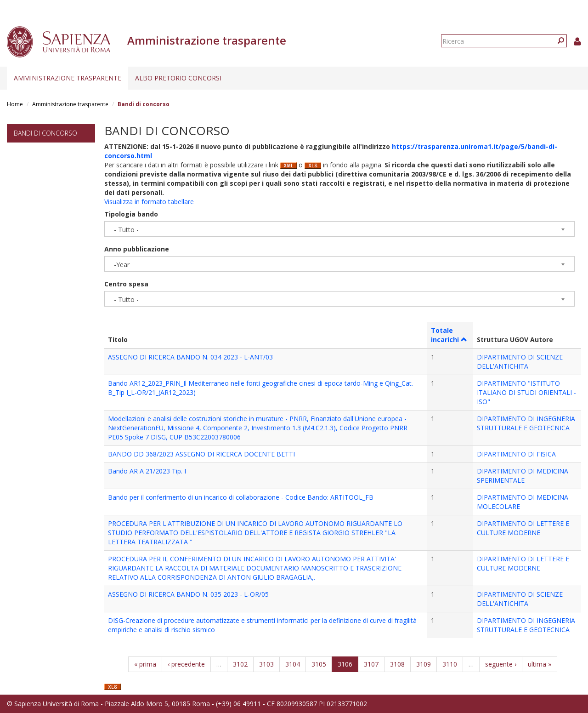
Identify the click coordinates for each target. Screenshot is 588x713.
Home (15, 104)
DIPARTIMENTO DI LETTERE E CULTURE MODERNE (523, 528)
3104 (293, 664)
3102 (240, 664)
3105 (319, 664)
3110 (450, 664)
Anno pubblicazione (137, 249)
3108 (397, 664)
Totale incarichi (449, 335)
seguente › (501, 664)
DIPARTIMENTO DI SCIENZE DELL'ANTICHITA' (520, 362)
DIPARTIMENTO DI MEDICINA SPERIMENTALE (523, 476)
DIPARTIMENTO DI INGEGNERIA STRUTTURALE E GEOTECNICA (526, 423)
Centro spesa (126, 284)
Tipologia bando (131, 214)
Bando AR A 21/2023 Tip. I (147, 471)
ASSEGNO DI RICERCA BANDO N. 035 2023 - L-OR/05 (188, 594)
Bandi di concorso (45, 133)
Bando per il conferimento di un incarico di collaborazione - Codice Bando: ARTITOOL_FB (241, 497)
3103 (266, 664)
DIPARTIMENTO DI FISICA (516, 454)
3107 (371, 664)
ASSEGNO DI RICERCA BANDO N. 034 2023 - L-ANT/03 (190, 357)
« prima (145, 664)
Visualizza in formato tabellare (149, 202)
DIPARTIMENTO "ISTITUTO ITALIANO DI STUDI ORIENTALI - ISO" (526, 392)
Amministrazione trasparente (68, 78)
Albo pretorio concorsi (178, 78)
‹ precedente (186, 664)
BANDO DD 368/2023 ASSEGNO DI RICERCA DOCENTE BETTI (201, 454)
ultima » (540, 664)
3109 (424, 664)
